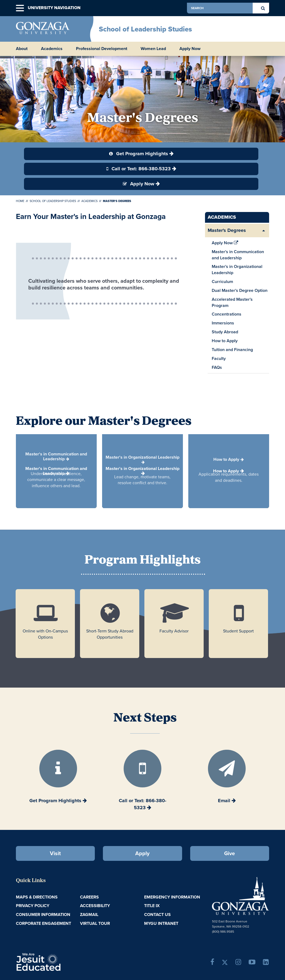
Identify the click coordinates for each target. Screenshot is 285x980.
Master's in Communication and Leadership (238, 255)
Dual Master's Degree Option (240, 290)
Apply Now (190, 49)
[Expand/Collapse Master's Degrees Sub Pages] (264, 231)
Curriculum (222, 282)
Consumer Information (43, 914)
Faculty (219, 359)
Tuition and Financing (232, 350)
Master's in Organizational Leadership (237, 270)
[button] (20, 8)
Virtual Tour (95, 923)
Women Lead (153, 49)
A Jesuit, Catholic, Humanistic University (59, 961)
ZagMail (89, 914)
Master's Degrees (227, 230)
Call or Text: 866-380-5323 (139, 169)
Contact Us (157, 914)
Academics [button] (52, 49)
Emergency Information (172, 897)
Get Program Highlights (139, 154)
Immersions (223, 323)
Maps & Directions (37, 897)
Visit (55, 853)
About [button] (22, 49)
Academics (89, 201)
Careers (89, 897)
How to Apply (225, 341)
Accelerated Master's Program (232, 302)
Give (230, 853)
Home (20, 201)
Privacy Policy (33, 906)
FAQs (217, 367)
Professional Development (102, 49)
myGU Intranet (161, 923)
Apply (142, 853)
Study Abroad (225, 332)
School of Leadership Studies (145, 29)
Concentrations (227, 314)
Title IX (152, 906)
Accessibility (95, 906)
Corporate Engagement (44, 923)
